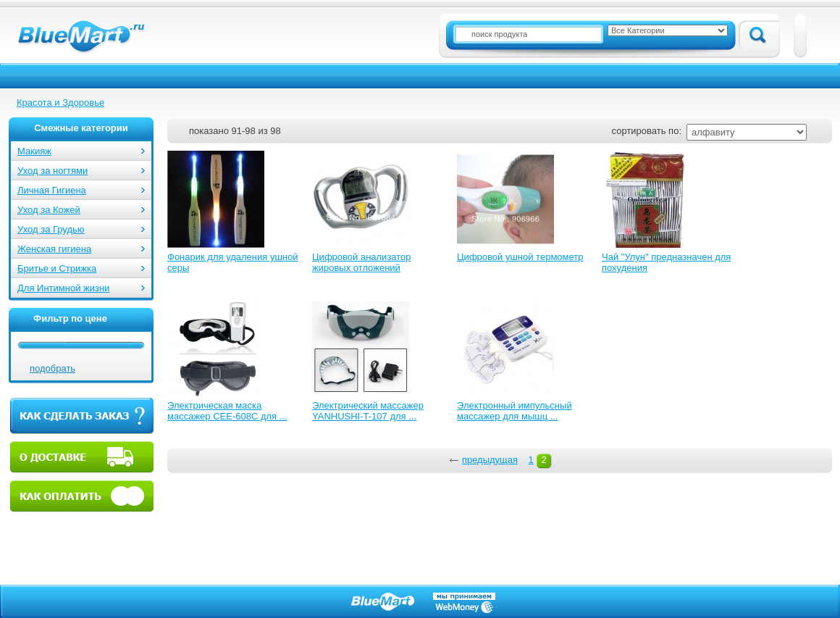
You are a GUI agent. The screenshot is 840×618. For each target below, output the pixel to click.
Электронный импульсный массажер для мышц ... (514, 411)
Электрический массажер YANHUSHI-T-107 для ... (368, 411)
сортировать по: (647, 131)
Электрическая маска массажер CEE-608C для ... (227, 411)
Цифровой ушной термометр (520, 257)
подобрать (52, 368)
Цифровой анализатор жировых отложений (362, 262)
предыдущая (490, 460)
